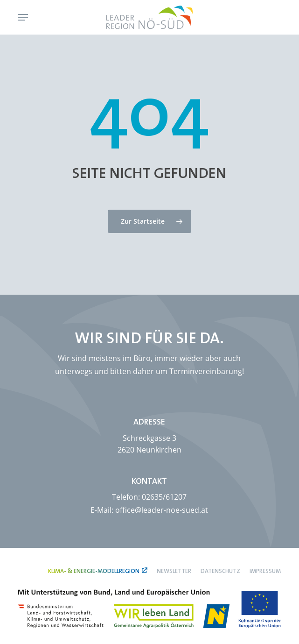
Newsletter (174, 571)
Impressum (265, 571)
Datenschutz (220, 571)
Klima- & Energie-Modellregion (94, 571)
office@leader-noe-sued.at (162, 510)
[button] (23, 17)
